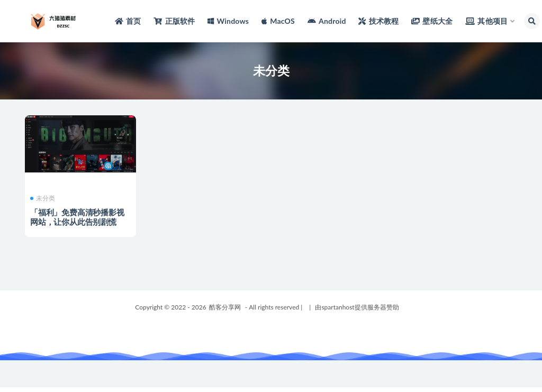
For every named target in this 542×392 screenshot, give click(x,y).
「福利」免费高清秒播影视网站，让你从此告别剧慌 (77, 217)
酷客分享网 (225, 307)
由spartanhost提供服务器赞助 (357, 307)
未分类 (43, 198)
